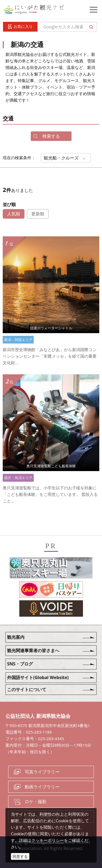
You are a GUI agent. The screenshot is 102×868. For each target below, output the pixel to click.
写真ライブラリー (42, 772)
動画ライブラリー (42, 787)
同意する (20, 856)
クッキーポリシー (48, 840)
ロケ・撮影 (36, 801)
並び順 (9, 204)
